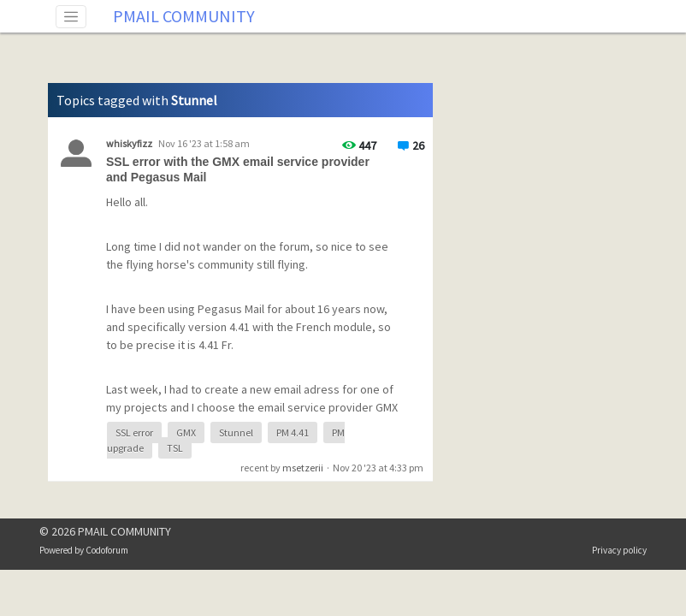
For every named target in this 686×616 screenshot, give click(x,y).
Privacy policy (619, 550)
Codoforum (107, 550)
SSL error (134, 432)
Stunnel (236, 432)
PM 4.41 (293, 432)
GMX (186, 432)
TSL (175, 448)
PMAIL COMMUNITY (184, 16)
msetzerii (303, 468)
